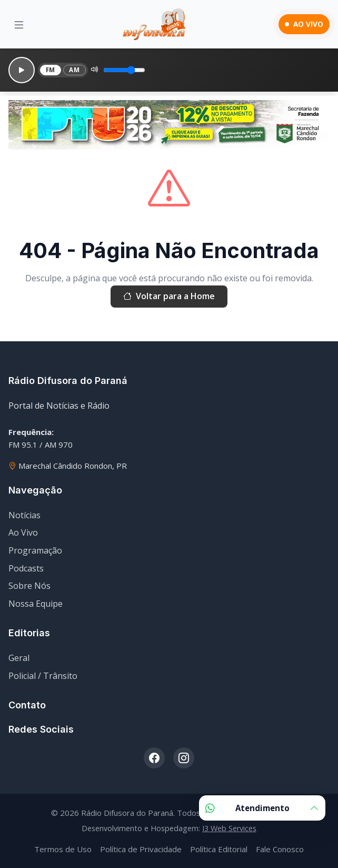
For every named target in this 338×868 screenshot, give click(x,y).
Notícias (24, 515)
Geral (19, 658)
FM (51, 70)
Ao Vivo (23, 532)
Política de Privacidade (141, 849)
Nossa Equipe (36, 604)
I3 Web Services (229, 828)
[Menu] (19, 24)
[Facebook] (154, 758)
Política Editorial (219, 849)
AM (74, 70)
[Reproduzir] (22, 70)
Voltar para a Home (169, 297)
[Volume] (124, 70)
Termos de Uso (63, 849)
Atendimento (262, 808)
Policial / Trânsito (43, 676)
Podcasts (26, 568)
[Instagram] (184, 758)
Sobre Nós (29, 586)
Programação (35, 550)
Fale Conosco (280, 849)
